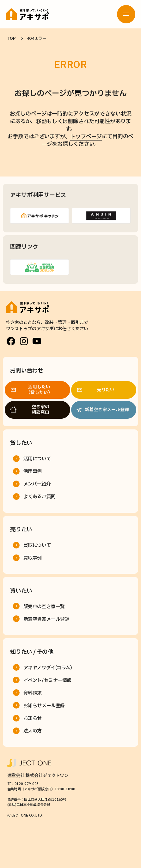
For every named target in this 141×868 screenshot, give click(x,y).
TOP (12, 39)
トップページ (86, 137)
